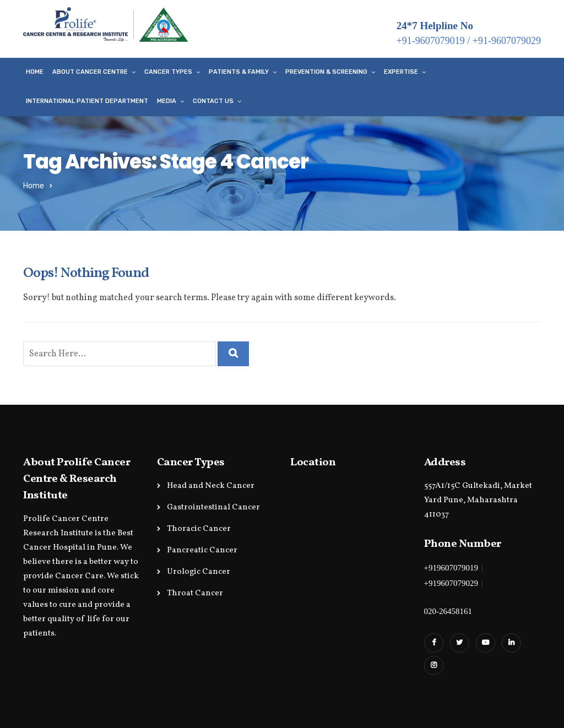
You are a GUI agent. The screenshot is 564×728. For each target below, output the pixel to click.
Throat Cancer (195, 593)
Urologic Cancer (199, 572)
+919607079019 (451, 568)
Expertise (401, 72)
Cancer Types (168, 72)
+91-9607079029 (507, 41)
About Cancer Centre (90, 72)
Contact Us (213, 101)
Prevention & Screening (326, 72)
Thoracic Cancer (199, 529)
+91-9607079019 (431, 41)
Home (35, 72)
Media (167, 101)
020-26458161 (448, 611)
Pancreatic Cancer (202, 550)
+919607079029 (451, 583)
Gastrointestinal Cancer (213, 507)
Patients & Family (239, 72)
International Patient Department (87, 101)
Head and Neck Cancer (211, 486)
